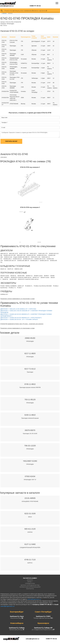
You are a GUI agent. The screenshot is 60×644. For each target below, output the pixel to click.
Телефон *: (5, 122)
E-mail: (3, 128)
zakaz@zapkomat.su (7, 6)
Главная (4, 13)
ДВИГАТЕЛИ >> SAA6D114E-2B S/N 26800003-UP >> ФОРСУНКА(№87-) (21, 318)
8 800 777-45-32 (35, 6)
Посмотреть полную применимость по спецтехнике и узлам (17, 299)
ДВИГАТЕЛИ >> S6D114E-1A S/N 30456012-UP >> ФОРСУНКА (18, 309)
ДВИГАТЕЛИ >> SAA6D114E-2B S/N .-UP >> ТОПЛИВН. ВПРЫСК (19, 319)
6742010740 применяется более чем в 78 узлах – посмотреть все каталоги (22, 324)
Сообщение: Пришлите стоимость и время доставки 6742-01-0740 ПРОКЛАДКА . (30, 134)
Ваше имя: (5, 117)
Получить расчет (11, 141)
